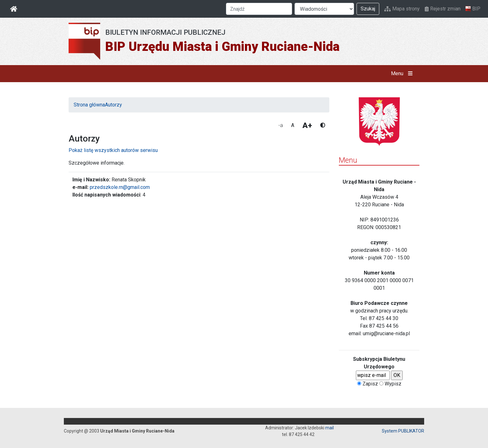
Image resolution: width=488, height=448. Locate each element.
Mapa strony (402, 9)
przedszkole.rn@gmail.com (120, 187)
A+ (307, 125)
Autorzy (113, 105)
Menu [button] (403, 74)
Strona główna (89, 105)
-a (281, 125)
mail (329, 428)
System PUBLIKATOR (403, 431)
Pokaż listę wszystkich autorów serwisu (113, 150)
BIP (473, 9)
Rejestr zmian (443, 9)
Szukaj (368, 9)
